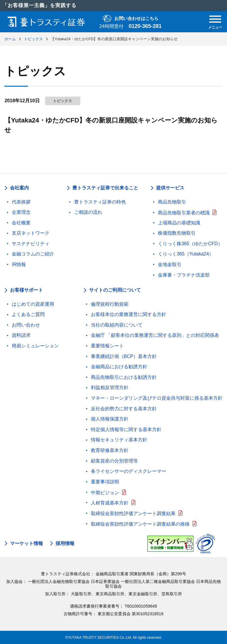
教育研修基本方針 (110, 450)
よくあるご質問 (28, 314)
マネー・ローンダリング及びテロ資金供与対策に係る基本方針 (157, 398)
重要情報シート (107, 346)
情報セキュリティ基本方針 (119, 440)
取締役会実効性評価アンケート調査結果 (133, 513)
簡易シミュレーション (35, 346)
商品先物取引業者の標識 (184, 213)
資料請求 (21, 335)
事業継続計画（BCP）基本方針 (124, 356)
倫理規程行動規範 (110, 304)
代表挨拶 (21, 202)
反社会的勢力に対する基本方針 (124, 409)
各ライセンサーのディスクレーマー (128, 471)
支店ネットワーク (31, 233)
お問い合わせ (26, 325)
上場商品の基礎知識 (179, 223)
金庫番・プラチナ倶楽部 (184, 275)
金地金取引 (170, 264)
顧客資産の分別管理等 (114, 461)
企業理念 (21, 212)
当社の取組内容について (117, 325)
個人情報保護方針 (110, 419)
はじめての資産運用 (33, 304)
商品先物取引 (172, 202)
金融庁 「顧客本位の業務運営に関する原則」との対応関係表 (155, 335)
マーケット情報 (26, 544)
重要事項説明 (105, 482)
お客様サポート (26, 290)
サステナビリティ (31, 244)
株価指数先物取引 (177, 233)
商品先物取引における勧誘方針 (124, 377)
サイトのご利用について (115, 290)
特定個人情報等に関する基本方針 (126, 429)
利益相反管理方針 (110, 387)
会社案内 (19, 188)
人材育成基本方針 (110, 503)
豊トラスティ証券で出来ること (105, 188)
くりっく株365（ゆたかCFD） (190, 244)
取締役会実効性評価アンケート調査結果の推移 (140, 524)
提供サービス (170, 188)
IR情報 (19, 264)
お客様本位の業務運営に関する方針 (128, 314)
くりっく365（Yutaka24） (186, 254)
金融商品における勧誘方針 (119, 367)
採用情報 (65, 544)
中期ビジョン (105, 493)
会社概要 (21, 223)
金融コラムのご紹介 (33, 254)
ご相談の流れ (88, 212)
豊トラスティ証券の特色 (100, 202)
